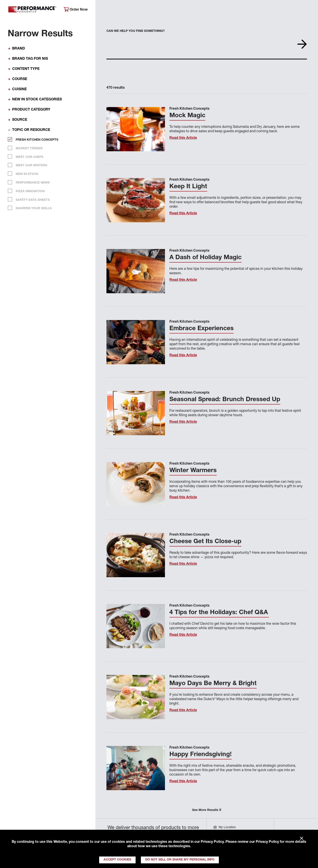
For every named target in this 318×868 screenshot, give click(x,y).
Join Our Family (280, 10)
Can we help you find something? (136, 31)
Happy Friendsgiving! (201, 755)
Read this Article (183, 138)
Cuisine (19, 90)
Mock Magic (187, 116)
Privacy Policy (212, 842)
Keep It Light (188, 187)
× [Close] (302, 839)
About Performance (118, 10)
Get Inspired (243, 10)
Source (20, 120)
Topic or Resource (31, 130)
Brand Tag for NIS (30, 59)
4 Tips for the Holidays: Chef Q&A (219, 613)
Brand (19, 49)
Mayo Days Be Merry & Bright (213, 684)
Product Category (31, 110)
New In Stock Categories (37, 100)
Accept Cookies (117, 860)
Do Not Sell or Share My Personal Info (180, 860)
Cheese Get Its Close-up (205, 542)
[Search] (309, 10)
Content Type (26, 69)
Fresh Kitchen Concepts (35, 139)
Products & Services (164, 10)
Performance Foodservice (32, 10)
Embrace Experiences (202, 329)
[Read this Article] (136, 129)
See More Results (207, 810)
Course (20, 79)
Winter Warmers (193, 471)
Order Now (76, 10)
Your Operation (207, 10)
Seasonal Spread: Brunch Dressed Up (225, 400)
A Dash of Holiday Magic (205, 258)
